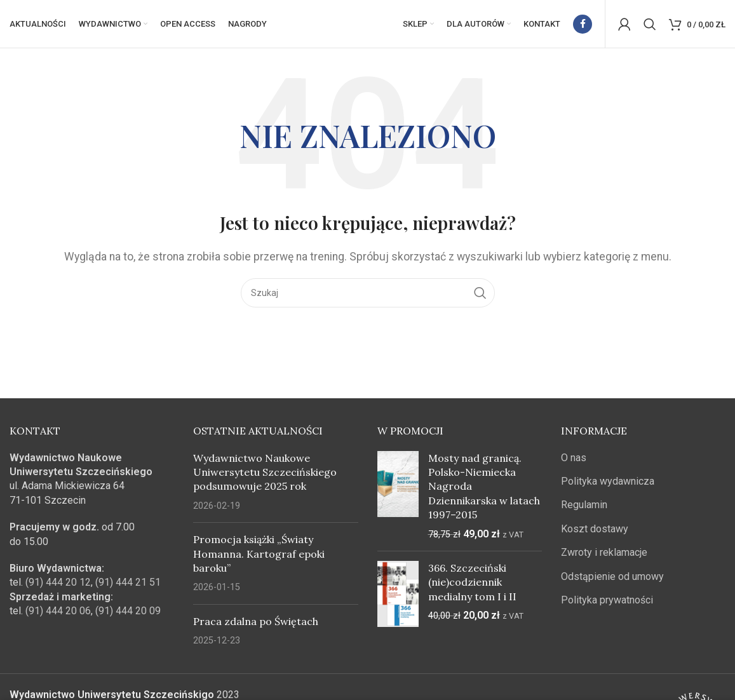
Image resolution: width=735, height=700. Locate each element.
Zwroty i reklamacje (604, 555)
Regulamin (584, 508)
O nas (574, 460)
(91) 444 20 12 (58, 585)
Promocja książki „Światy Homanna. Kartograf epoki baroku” (259, 557)
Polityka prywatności (607, 603)
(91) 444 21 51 (128, 585)
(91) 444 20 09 (128, 614)
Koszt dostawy (595, 532)
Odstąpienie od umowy (612, 579)
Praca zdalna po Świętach (256, 624)
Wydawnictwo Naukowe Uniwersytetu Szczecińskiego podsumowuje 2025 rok (265, 475)
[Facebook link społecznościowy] (583, 25)
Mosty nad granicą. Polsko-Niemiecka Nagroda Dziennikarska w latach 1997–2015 (484, 489)
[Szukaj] (650, 25)
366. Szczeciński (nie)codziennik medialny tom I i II (472, 585)
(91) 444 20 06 (58, 614)
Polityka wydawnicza (608, 484)
